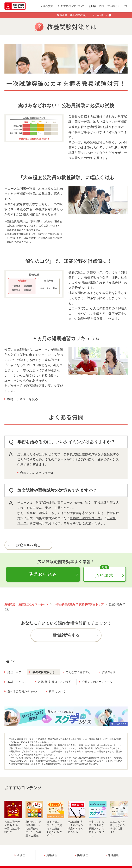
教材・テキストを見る (23, 399)
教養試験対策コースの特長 (54, 682)
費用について (57, 691)
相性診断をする (66, 635)
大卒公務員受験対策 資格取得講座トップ (79, 604)
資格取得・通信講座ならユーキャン (26, 604)
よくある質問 (46, 6)
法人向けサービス (117, 6)
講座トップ (14, 672)
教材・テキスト (17, 682)
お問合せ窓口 (96, 6)
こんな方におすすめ (78, 672)
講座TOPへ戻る (29, 545)
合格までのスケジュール (37, 473)
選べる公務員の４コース (23, 691)
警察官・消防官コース (85, 518)
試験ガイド (109, 672)
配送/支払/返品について (71, 6)
